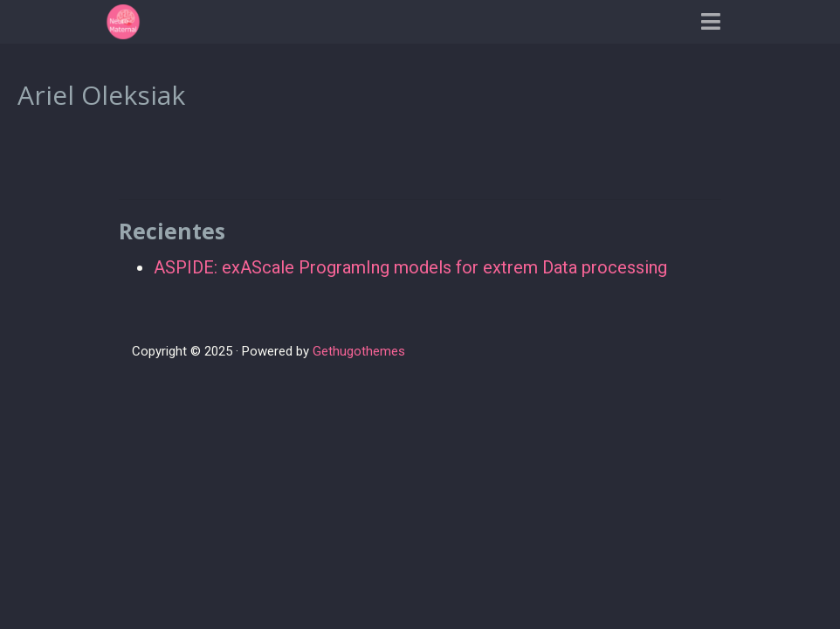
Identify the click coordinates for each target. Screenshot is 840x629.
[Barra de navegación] (711, 22)
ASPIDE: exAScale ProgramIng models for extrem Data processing (410, 267)
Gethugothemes (359, 351)
